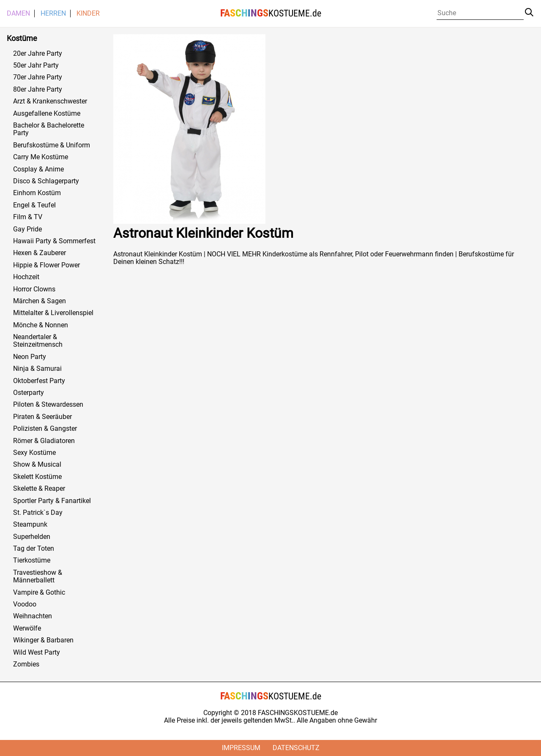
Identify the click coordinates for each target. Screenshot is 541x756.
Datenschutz (296, 748)
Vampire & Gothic (39, 593)
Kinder (88, 14)
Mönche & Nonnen (41, 325)
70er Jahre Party (38, 77)
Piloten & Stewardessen (48, 405)
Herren (53, 14)
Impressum (241, 748)
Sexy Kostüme (34, 453)
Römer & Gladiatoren (44, 441)
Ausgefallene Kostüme (47, 114)
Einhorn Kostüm (37, 193)
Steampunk (30, 525)
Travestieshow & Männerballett (38, 577)
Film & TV (28, 217)
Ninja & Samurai (37, 369)
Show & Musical (37, 465)
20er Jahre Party (38, 54)
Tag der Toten (34, 549)
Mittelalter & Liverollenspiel (53, 313)
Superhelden (32, 537)
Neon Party (30, 357)
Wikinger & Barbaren (43, 640)
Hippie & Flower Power (46, 265)
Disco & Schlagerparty (46, 181)
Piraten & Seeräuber (42, 417)
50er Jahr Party (36, 65)
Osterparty (29, 393)
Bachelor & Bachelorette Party (49, 129)
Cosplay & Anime (38, 169)
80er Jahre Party (38, 90)
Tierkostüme (32, 560)
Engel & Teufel (34, 205)
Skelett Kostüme (37, 477)
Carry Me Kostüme (41, 157)
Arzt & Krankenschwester (50, 101)
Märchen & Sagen (40, 301)
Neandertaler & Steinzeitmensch (38, 341)
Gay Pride (27, 229)
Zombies (26, 664)
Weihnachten (33, 616)
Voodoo (25, 604)
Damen (18, 14)
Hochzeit (26, 277)
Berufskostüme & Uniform (52, 145)
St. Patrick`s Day (38, 513)
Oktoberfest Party (39, 381)
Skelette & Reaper (39, 489)
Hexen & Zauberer (40, 253)
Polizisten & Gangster (45, 429)
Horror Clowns (34, 289)
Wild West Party (37, 653)
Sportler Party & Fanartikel (52, 501)
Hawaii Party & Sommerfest (54, 241)
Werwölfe (27, 628)
